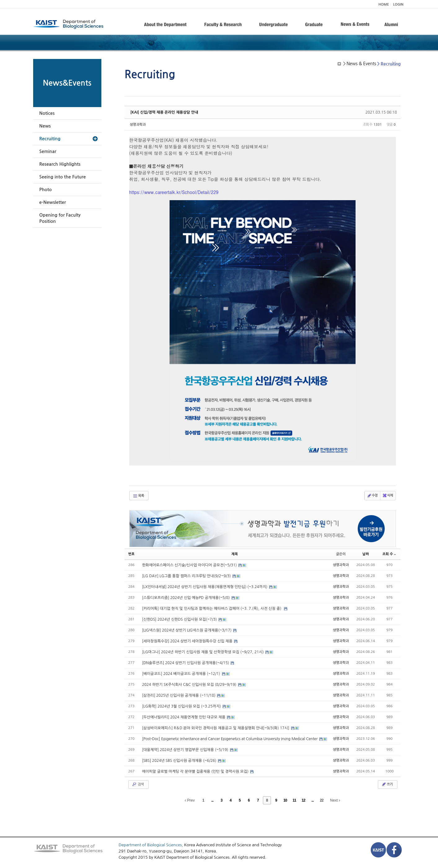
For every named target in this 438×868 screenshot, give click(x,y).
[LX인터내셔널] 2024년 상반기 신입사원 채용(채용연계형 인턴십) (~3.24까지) (205, 587)
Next (335, 800)
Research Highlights (60, 164)
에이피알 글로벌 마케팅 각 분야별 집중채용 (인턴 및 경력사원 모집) (196, 771)
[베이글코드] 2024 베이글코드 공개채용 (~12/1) (181, 674)
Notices (47, 113)
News (45, 126)
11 (294, 800)
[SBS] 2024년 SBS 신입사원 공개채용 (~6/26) (180, 761)
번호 (132, 554)
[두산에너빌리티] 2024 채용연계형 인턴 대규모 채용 (184, 717)
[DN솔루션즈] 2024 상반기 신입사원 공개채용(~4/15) (186, 663)
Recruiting (50, 139)
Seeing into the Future (63, 177)
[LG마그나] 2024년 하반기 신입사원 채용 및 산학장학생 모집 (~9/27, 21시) (203, 652)
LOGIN (398, 4)
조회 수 (389, 554)
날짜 (366, 554)
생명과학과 (138, 125)
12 (303, 800)
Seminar (48, 151)
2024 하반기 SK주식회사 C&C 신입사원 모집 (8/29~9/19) (190, 685)
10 (285, 800)
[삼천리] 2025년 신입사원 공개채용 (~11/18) (179, 695)
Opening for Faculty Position (60, 218)
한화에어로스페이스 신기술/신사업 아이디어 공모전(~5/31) (190, 565)
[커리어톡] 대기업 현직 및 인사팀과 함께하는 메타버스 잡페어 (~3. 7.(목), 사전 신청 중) (213, 609)
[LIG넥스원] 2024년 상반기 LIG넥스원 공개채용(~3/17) (187, 630)
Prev (190, 800)
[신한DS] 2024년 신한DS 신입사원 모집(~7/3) (180, 619)
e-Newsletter (53, 202)
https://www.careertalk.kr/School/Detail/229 (174, 192)
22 (322, 800)
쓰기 (387, 784)
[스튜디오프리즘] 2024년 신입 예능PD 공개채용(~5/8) (186, 598)
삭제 (388, 496)
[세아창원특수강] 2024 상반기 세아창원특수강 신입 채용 (188, 641)
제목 (235, 554)
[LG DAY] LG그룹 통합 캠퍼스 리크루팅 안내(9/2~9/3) (187, 576)
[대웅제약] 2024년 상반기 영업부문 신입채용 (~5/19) (186, 750)
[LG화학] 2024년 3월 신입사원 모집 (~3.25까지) (182, 706)
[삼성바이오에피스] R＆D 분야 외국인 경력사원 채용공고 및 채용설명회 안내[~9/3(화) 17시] (216, 728)
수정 (372, 496)
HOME (384, 4)
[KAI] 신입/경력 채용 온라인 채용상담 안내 (164, 112)
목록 (138, 496)
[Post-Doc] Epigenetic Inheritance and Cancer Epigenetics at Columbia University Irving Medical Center (230, 739)
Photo (46, 190)
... (212, 800)
